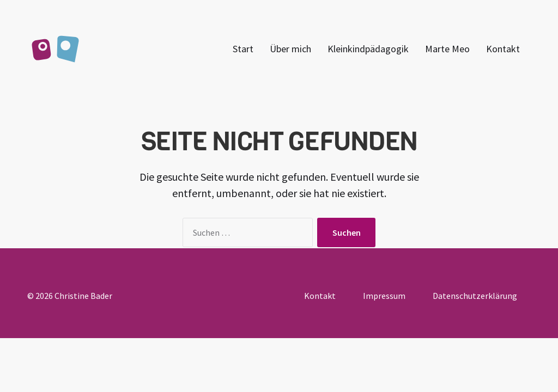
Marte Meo (447, 49)
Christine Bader (83, 296)
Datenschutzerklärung (475, 296)
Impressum (384, 296)
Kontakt (503, 49)
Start (243, 49)
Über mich (290, 49)
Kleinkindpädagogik (368, 49)
